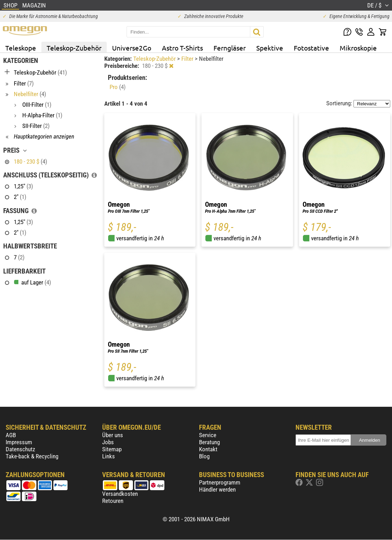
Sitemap (112, 449)
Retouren (113, 501)
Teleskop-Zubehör (74, 48)
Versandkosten (120, 494)
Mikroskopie (358, 48)
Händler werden (217, 489)
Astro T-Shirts (182, 48)
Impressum (19, 442)
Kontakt (208, 449)
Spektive (270, 48)
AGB (11, 435)
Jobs (108, 442)
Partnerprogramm (220, 482)
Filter (188, 59)
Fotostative (311, 48)
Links (109, 456)
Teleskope (21, 48)
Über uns (113, 435)
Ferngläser (230, 48)
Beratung (209, 442)
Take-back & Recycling (32, 456)
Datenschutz (20, 449)
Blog (204, 456)
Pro (118, 87)
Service (208, 435)
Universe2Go (132, 48)
